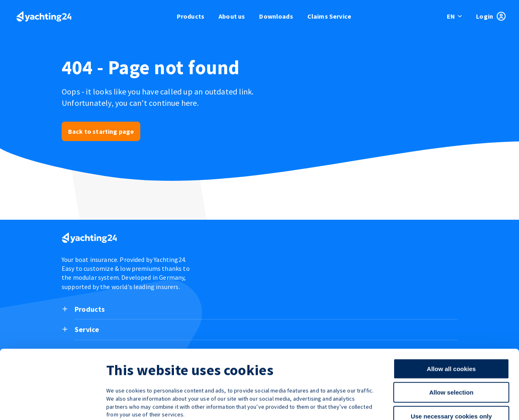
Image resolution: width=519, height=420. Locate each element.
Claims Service (329, 16)
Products (191, 16)
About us (232, 16)
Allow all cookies (451, 321)
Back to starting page (101, 131)
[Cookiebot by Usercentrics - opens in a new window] (53, 404)
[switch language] (455, 16)
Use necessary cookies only (451, 368)
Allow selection (451, 345)
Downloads (276, 16)
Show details (426, 404)
